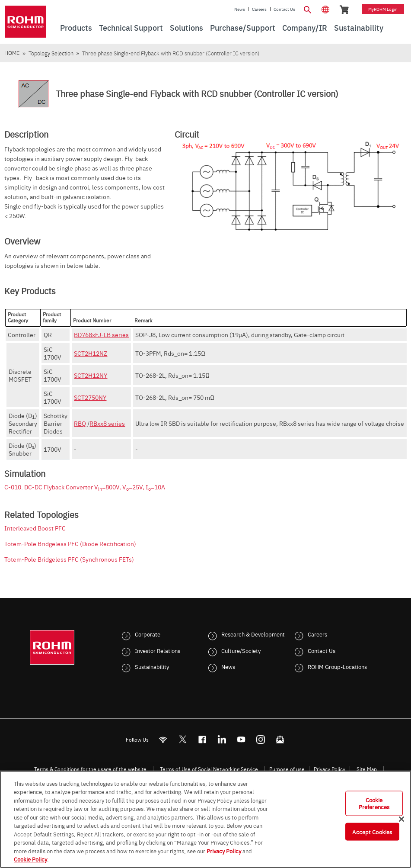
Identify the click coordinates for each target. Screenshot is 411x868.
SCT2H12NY (91, 375)
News (240, 9)
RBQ (80, 423)
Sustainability (152, 666)
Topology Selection (51, 53)
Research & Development (253, 634)
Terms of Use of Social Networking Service (209, 769)
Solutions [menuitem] (186, 27)
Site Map (367, 769)
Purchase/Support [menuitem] (243, 27)
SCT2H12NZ (91, 353)
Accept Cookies (372, 831)
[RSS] (163, 739)
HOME (12, 53)
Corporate (148, 634)
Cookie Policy (30, 859)
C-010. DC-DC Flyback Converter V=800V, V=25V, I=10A (85, 487)
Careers (259, 9)
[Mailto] (280, 739)
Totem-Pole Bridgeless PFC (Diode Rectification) (70, 543)
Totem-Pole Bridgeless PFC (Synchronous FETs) (69, 559)
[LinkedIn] (221, 739)
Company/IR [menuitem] (305, 27)
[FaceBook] (202, 739)
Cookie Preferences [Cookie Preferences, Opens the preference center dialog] (374, 803)
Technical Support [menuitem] (131, 27)
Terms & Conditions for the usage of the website (90, 769)
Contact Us (284, 9)
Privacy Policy (330, 769)
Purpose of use (287, 769)
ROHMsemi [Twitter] (182, 739)
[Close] (401, 819)
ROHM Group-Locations (337, 666)
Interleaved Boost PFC (35, 528)
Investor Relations (158, 650)
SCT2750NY (90, 397)
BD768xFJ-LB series (101, 334)
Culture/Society (241, 650)
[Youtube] (241, 739)
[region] (205, 819)
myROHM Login (383, 9)
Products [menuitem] (76, 27)
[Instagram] (260, 739)
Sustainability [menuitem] (359, 27)
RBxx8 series (107, 423)
